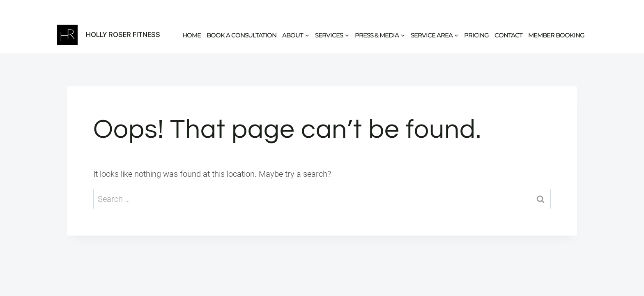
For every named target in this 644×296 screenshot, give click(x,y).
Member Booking (556, 35)
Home (192, 35)
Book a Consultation (241, 35)
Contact (508, 35)
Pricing (476, 35)
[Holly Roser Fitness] (109, 35)
